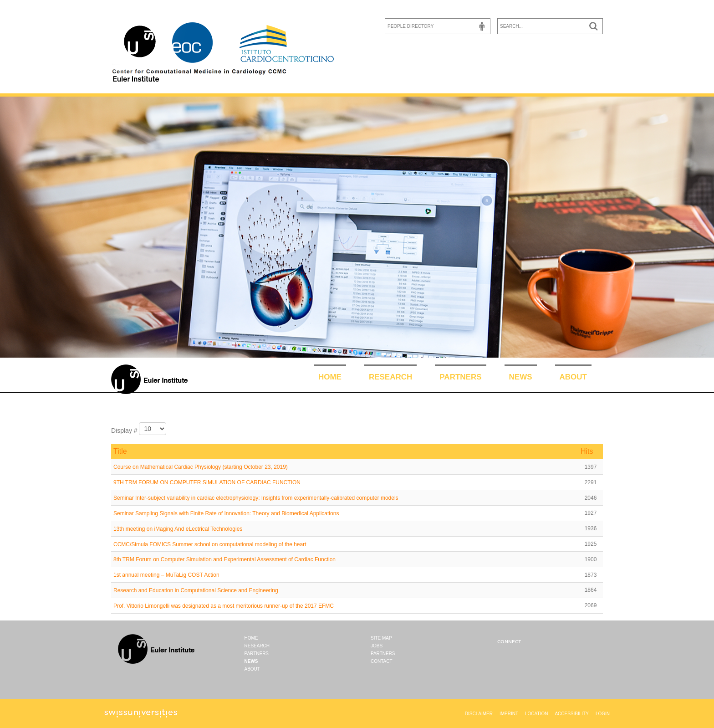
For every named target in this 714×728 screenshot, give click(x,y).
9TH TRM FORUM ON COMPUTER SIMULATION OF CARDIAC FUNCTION (207, 482)
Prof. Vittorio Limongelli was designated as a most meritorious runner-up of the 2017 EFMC (224, 606)
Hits (587, 451)
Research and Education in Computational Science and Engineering (196, 590)
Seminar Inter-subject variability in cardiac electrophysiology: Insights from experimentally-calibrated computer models (256, 498)
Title (120, 451)
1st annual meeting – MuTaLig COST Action (166, 575)
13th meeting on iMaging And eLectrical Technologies (178, 529)
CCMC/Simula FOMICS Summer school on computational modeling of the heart (210, 544)
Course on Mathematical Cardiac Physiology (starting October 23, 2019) (201, 467)
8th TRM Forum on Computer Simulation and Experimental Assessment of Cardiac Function (224, 559)
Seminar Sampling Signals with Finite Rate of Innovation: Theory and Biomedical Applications (226, 513)
